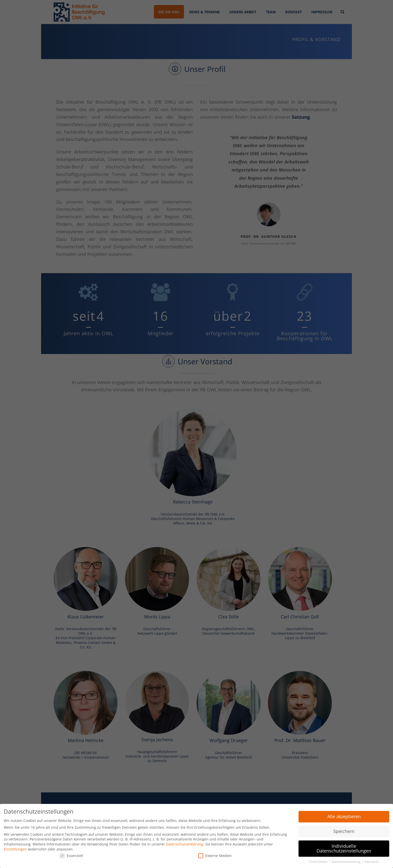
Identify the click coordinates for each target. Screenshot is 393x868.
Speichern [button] (344, 830)
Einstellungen (15, 848)
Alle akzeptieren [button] (344, 815)
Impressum (372, 860)
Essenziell (71, 854)
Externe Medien (215, 854)
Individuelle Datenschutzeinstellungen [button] (344, 847)
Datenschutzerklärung (185, 843)
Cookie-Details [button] (319, 860)
